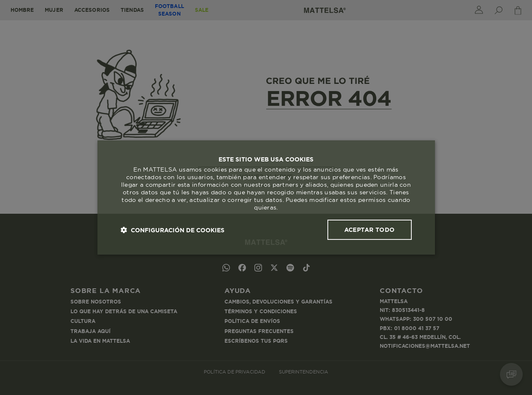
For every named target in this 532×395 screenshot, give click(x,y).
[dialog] (266, 198)
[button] (173, 230)
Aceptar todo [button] (370, 230)
